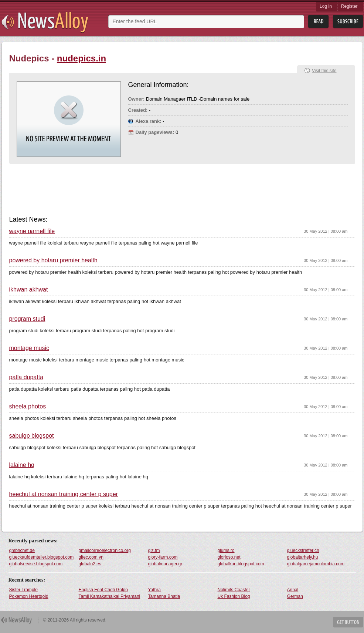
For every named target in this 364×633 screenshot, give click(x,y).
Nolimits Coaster (234, 590)
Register (349, 6)
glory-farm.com (163, 557)
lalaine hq (22, 465)
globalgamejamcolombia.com (316, 564)
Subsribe (348, 22)
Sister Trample (23, 590)
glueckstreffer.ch (303, 550)
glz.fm (154, 550)
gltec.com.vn (91, 557)
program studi (27, 319)
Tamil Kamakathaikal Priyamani (110, 596)
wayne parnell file (32, 231)
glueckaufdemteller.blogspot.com (42, 557)
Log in (326, 6)
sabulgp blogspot (32, 436)
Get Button (348, 622)
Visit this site (324, 71)
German (295, 596)
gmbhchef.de (22, 550)
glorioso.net (229, 557)
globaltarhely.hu (303, 557)
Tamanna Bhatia (164, 596)
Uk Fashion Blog (234, 596)
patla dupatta (26, 377)
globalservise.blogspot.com (36, 564)
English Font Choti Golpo (103, 590)
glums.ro (226, 550)
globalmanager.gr (165, 564)
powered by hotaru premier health (53, 260)
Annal (293, 590)
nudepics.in (81, 58)
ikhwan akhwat (29, 290)
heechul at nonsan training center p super (64, 494)
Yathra (154, 590)
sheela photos (28, 407)
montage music (29, 348)
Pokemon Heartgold (29, 596)
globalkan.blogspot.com (241, 564)
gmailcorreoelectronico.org (105, 550)
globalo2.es (90, 564)
